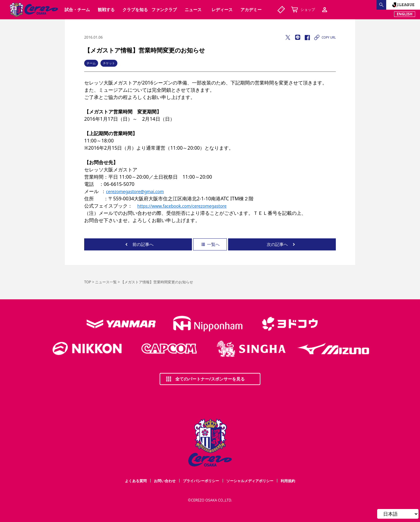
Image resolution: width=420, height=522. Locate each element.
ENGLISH (405, 14)
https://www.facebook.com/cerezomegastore (182, 206)
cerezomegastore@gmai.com (135, 191)
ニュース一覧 (106, 282)
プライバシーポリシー (201, 481)
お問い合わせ (165, 481)
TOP (88, 282)
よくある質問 (136, 481)
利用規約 (288, 481)
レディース (222, 10)
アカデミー (251, 10)
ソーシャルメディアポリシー (250, 481)
